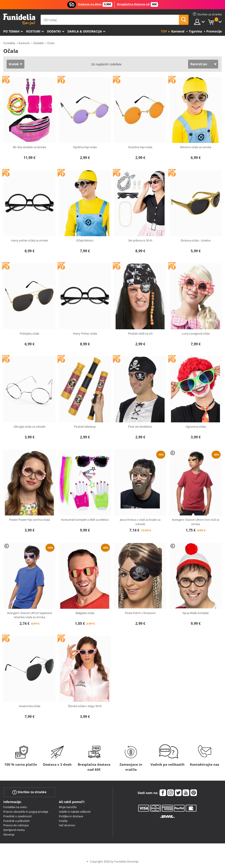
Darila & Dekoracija (85, 31)
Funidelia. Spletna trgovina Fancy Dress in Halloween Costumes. (19, 19)
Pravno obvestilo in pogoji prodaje (26, 812)
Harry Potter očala (85, 333)
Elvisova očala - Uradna (196, 240)
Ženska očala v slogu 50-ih (85, 706)
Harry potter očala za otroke (29, 240)
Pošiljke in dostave (71, 816)
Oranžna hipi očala (140, 147)
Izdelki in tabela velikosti (75, 812)
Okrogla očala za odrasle (29, 427)
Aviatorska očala (30, 706)
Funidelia (9, 43)
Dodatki (54, 31)
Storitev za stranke (29, 792)
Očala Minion (85, 240)
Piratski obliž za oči (140, 333)
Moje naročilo (68, 807)
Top (164, 31)
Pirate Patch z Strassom (140, 613)
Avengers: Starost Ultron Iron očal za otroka (196, 522)
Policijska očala (29, 333)
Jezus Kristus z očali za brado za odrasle (140, 522)
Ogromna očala (196, 427)
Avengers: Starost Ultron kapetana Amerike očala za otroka (29, 615)
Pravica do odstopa (16, 825)
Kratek (14, 64)
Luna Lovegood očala (196, 333)
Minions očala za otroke (196, 147)
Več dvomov (67, 825)
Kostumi (33, 31)
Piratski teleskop (85, 427)
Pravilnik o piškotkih (16, 821)
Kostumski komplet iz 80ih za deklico (85, 520)
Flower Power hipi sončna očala (29, 520)
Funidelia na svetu (15, 807)
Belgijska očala (85, 613)
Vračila (63, 821)
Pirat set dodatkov (140, 427)
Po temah (11, 31)
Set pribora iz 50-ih (140, 240)
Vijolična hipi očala (85, 147)
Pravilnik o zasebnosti (17, 816)
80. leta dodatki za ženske (30, 147)
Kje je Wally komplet (196, 613)
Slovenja (9, 834)
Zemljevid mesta (14, 830)
